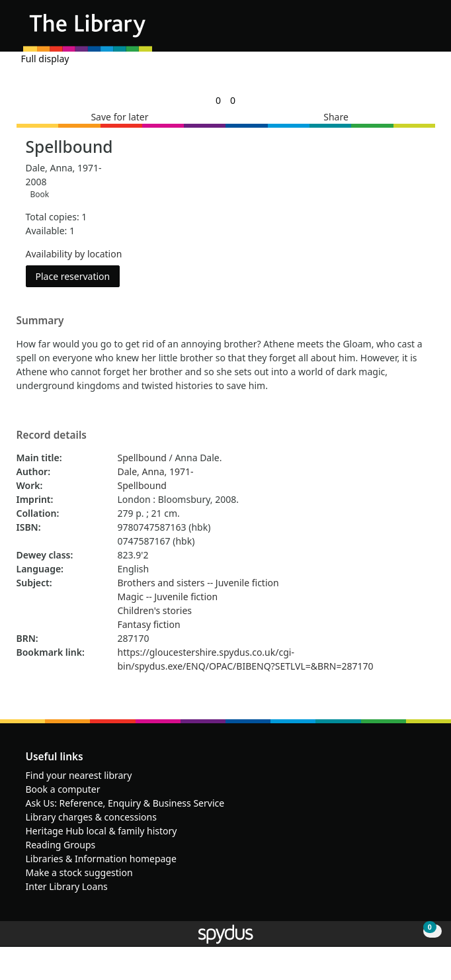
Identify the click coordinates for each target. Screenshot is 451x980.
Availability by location (74, 254)
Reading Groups (61, 845)
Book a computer (63, 789)
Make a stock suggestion (79, 872)
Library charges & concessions (91, 817)
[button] (405, 31)
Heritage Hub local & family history (102, 831)
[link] (218, 100)
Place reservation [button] (78, 276)
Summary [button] (40, 321)
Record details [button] (52, 435)
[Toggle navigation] (421, 31)
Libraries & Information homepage (101, 859)
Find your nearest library (79, 775)
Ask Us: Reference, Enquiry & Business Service (125, 803)
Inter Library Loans (67, 886)
